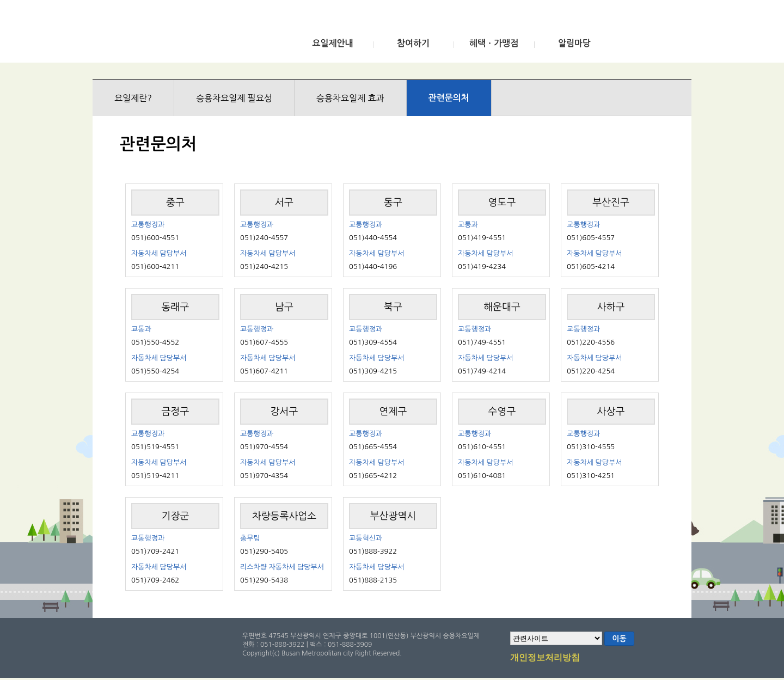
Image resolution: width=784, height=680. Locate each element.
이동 (619, 639)
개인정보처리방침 (545, 658)
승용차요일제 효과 (350, 98)
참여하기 (413, 43)
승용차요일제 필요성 (234, 98)
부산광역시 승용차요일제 (173, 34)
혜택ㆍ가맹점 (494, 43)
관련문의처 (449, 98)
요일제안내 (332, 43)
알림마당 (574, 43)
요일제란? (133, 98)
